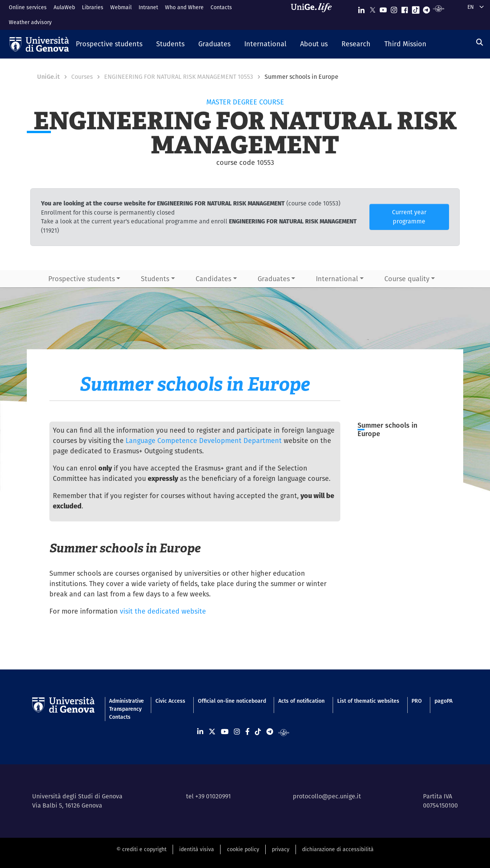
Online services (28, 7)
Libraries (93, 7)
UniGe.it (48, 77)
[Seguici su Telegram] (426, 8)
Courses (82, 77)
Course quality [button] (407, 279)
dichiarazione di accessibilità (338, 849)
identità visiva (197, 849)
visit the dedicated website (163, 611)
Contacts (221, 7)
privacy (281, 849)
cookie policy (243, 849)
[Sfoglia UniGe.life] (314, 15)
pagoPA (443, 701)
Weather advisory (30, 22)
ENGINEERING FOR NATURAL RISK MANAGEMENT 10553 (179, 77)
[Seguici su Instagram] (394, 8)
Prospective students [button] (82, 279)
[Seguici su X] (372, 8)
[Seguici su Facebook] (405, 8)
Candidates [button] (213, 279)
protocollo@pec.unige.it (327, 796)
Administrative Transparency (126, 705)
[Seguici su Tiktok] (416, 8)
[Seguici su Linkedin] (361, 8)
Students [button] (155, 279)
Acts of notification (301, 701)
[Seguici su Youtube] (383, 8)
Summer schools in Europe (387, 430)
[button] (109, 44)
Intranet (148, 7)
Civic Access (170, 701)
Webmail (121, 7)
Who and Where (184, 7)
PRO (417, 701)
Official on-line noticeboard (232, 701)
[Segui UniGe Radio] (439, 8)
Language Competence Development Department (204, 441)
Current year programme (409, 217)
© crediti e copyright (141, 849)
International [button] (337, 279)
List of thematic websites (368, 701)
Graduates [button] (274, 279)
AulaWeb (64, 7)
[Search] (480, 42)
